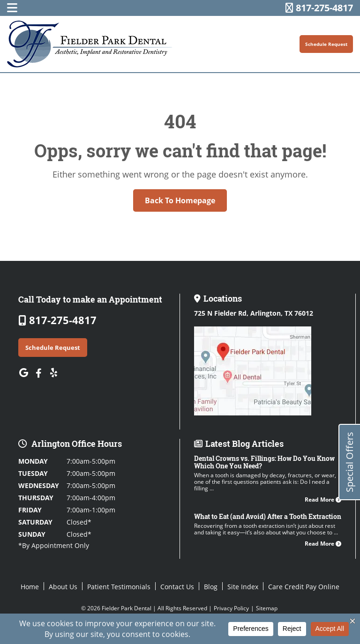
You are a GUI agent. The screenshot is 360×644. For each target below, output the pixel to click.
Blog (211, 587)
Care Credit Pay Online (304, 587)
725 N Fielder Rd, (254, 313)
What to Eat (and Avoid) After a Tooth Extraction (268, 516)
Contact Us (177, 587)
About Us (63, 587)
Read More (323, 500)
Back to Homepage (180, 200)
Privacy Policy (231, 608)
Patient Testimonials (119, 587)
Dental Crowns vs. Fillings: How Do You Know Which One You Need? (264, 462)
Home (30, 587)
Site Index (243, 587)
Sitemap (267, 608)
